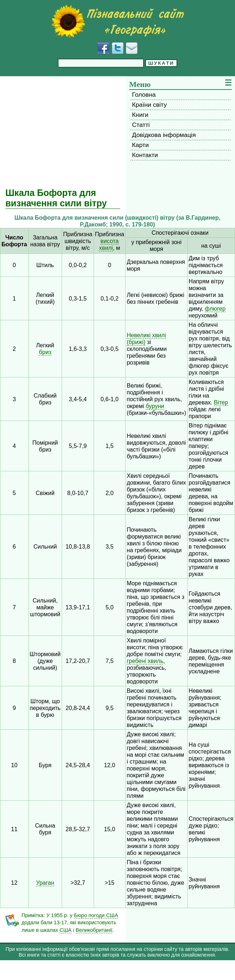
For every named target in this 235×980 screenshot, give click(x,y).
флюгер (215, 308)
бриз (45, 352)
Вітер (221, 402)
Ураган (45, 883)
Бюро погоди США (96, 915)
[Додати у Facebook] (103, 48)
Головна (144, 95)
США (65, 930)
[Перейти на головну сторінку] (118, 21)
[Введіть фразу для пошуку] (101, 63)
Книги (140, 115)
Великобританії (94, 930)
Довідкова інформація (164, 135)
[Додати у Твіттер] (118, 48)
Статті (141, 125)
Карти (140, 145)
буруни (155, 406)
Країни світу (149, 105)
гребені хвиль (145, 661)
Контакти (145, 155)
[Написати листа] (132, 48)
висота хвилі (109, 244)
